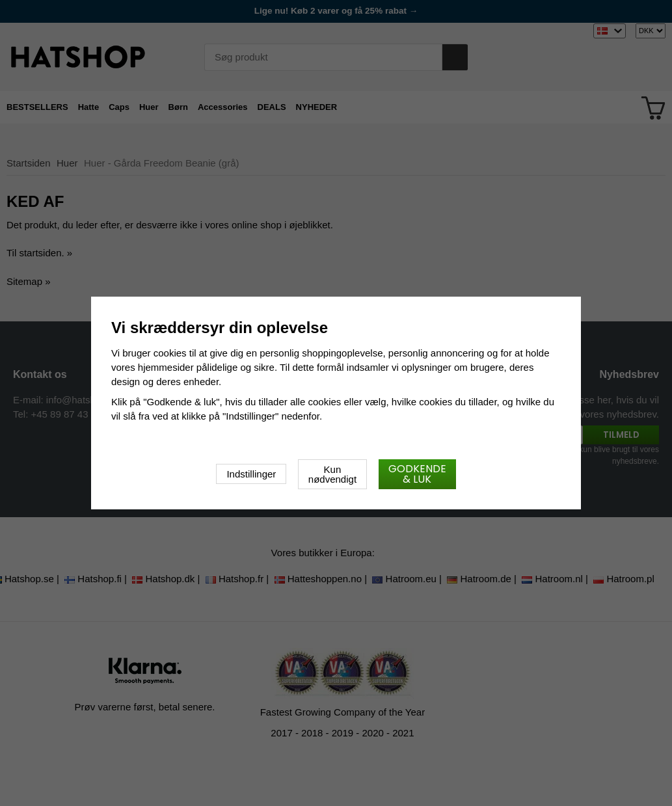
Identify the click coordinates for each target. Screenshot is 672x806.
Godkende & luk (417, 474)
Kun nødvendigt (332, 474)
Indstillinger (251, 474)
